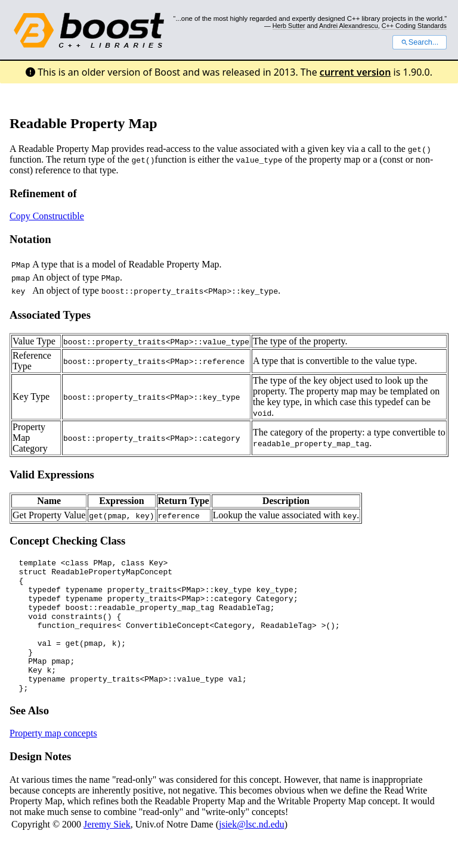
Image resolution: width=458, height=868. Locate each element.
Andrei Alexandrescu (349, 26)
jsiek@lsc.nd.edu (252, 851)
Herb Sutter (289, 26)
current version (355, 72)
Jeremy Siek (107, 851)
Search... (420, 42)
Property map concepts (53, 760)
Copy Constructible (47, 216)
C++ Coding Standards (414, 26)
